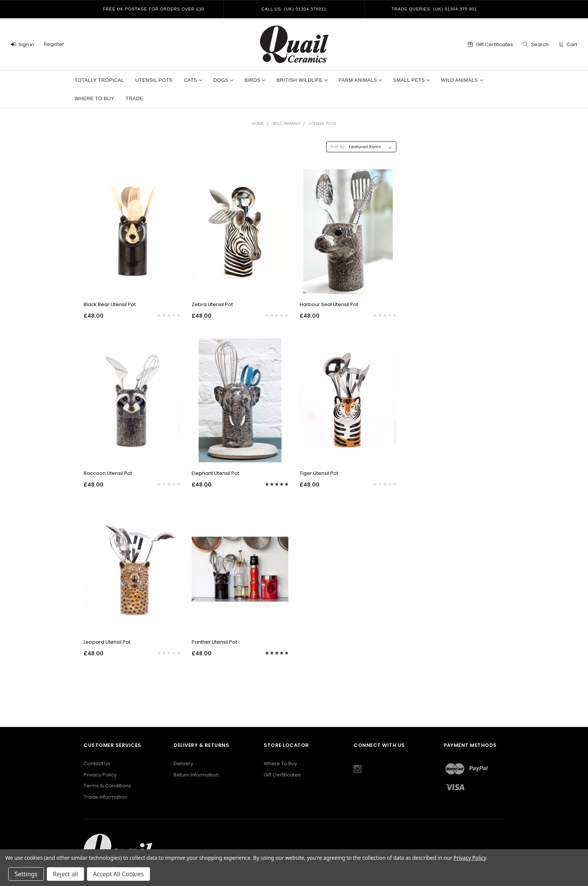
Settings (26, 874)
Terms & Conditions (107, 786)
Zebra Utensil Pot (212, 304)
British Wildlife (302, 80)
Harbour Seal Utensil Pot (329, 304)
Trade (134, 98)
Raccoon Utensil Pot (108, 473)
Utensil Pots (154, 80)
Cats (193, 80)
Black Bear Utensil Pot (110, 304)
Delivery (183, 764)
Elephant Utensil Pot (215, 473)
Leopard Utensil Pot (107, 642)
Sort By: (338, 147)
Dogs (223, 80)
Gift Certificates (282, 775)
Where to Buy (94, 98)
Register (54, 44)
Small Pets (411, 80)
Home (258, 123)
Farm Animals (360, 80)
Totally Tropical (99, 80)
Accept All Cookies (118, 874)
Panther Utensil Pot (214, 642)
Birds (255, 80)
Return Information (196, 775)
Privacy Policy (100, 775)
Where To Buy (280, 764)
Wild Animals (462, 80)
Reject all (65, 874)
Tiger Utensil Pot (319, 473)
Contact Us (97, 764)
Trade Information (106, 797)
